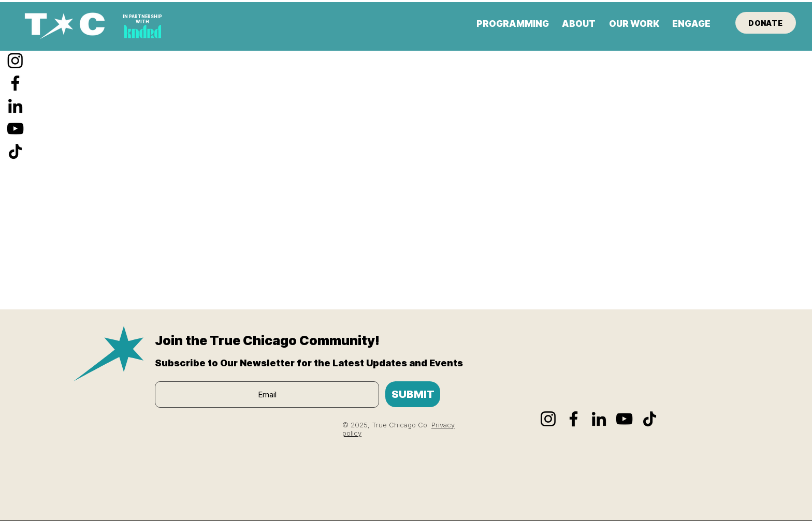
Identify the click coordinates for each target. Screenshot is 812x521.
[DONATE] (766, 23)
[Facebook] (15, 83)
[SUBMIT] (413, 394)
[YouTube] (15, 129)
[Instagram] (15, 60)
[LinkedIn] (15, 106)
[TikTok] (15, 151)
